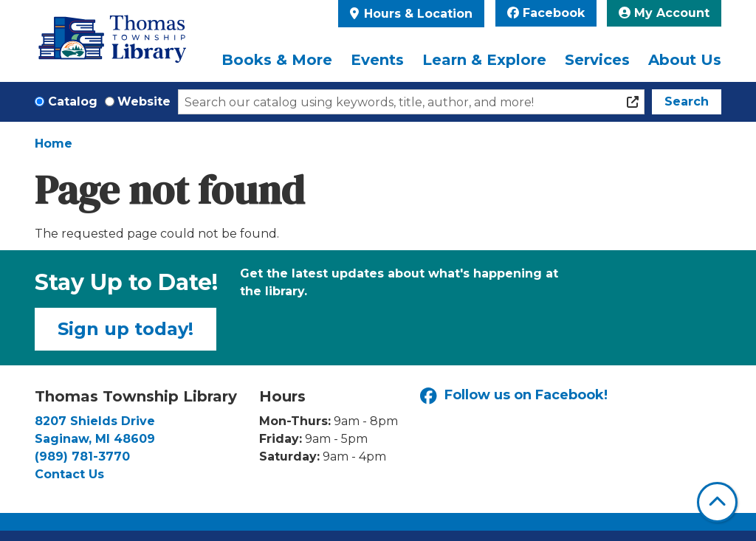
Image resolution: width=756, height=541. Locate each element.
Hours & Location (416, 14)
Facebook (546, 13)
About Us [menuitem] (685, 60)
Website (144, 101)
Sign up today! (126, 329)
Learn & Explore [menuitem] (484, 60)
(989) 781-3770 (82, 456)
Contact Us (69, 474)
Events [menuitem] (377, 60)
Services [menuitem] (597, 60)
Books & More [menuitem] (277, 60)
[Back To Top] (717, 502)
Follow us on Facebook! (514, 396)
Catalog (73, 101)
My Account (664, 13)
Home (54, 144)
